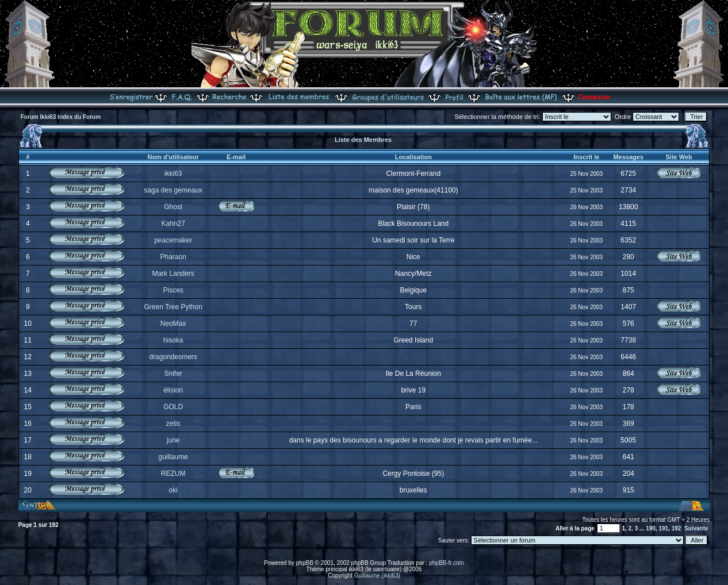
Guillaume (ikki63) (377, 576)
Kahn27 (173, 224)
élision (173, 390)
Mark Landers (173, 274)
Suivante (696, 528)
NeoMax (173, 324)
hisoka (173, 340)
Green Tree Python (173, 307)
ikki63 (173, 174)
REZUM (173, 474)
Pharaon (173, 257)
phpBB (305, 563)
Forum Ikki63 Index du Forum (61, 117)
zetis (173, 424)
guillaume (173, 457)
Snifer (173, 374)
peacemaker (173, 240)
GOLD (173, 407)
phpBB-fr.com (447, 563)
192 (677, 528)
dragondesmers (173, 357)
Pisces (173, 290)
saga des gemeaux (173, 190)
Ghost (173, 207)
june (173, 440)
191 (663, 528)
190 (651, 528)
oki (173, 490)
